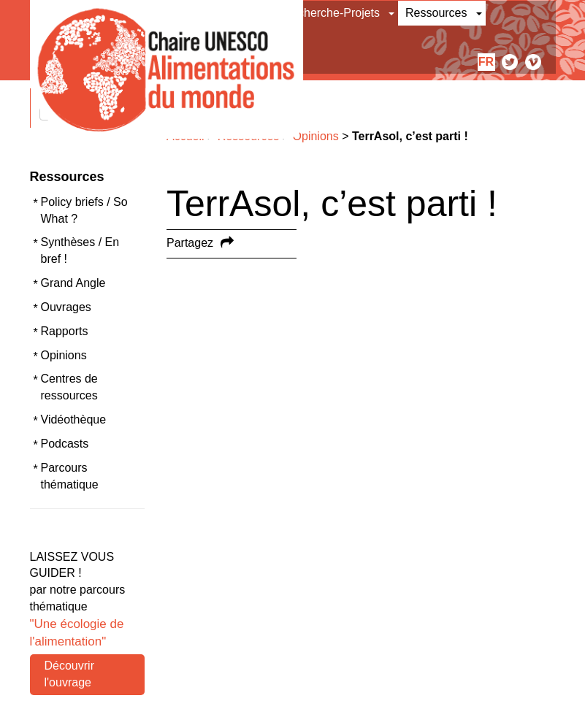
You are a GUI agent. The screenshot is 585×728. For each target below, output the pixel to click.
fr (486, 62)
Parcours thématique (70, 476)
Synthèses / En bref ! (80, 250)
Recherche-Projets (332, 13)
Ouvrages (66, 307)
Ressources (436, 13)
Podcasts (65, 444)
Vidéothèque (74, 419)
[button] (393, 13)
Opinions (64, 355)
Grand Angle (73, 283)
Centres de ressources (69, 387)
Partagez (190, 243)
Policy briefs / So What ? (84, 210)
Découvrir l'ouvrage (69, 674)
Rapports (65, 331)
